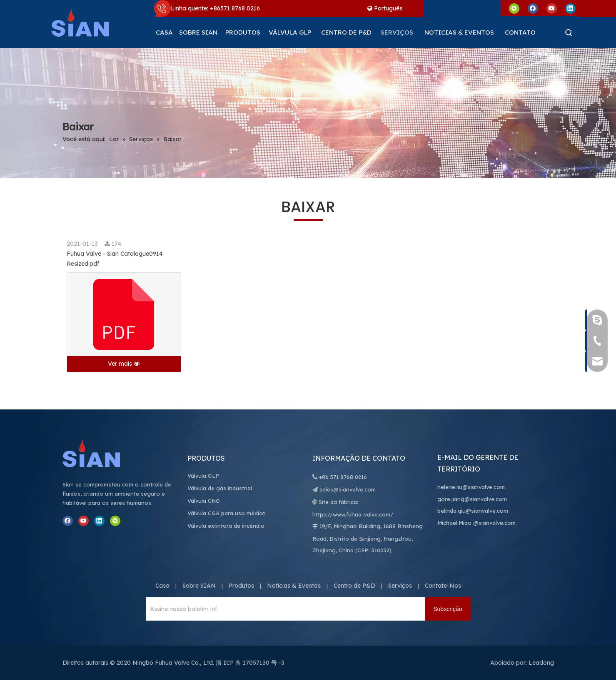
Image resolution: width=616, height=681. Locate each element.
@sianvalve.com (494, 523)
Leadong (541, 663)
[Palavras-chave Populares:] (569, 32)
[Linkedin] (570, 8)
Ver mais (124, 364)
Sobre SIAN (199, 586)
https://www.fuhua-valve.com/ (353, 514)
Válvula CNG (204, 501)
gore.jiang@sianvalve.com (472, 499)
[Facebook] (533, 8)
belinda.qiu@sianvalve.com (473, 511)
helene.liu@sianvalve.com (471, 487)
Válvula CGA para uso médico (227, 513)
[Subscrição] (448, 609)
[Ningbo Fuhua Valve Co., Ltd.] (100, 454)
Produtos (241, 586)
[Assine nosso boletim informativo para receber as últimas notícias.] (181, 609)
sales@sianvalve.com (348, 489)
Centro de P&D (354, 586)
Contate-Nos (443, 586)
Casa (162, 586)
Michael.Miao (454, 523)
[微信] (514, 8)
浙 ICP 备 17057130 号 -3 (250, 663)
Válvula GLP (203, 476)
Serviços (400, 586)
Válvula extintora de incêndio (226, 526)
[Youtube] (552, 8)
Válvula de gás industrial (220, 488)
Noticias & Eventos (294, 586)
